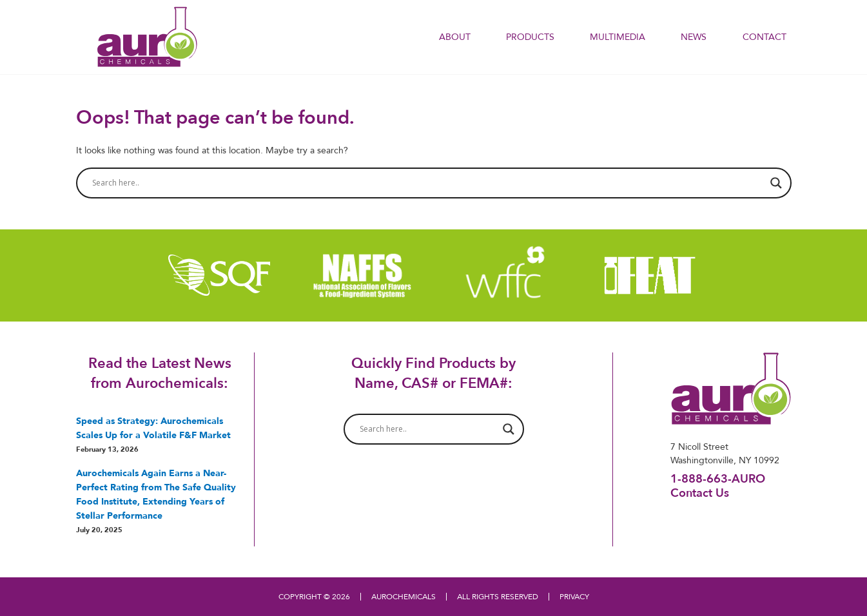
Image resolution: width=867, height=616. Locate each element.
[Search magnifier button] (776, 183)
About (455, 37)
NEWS (694, 37)
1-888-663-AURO (718, 478)
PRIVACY (574, 596)
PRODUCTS (530, 37)
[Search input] (428, 183)
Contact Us (700, 492)
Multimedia (618, 37)
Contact (765, 37)
